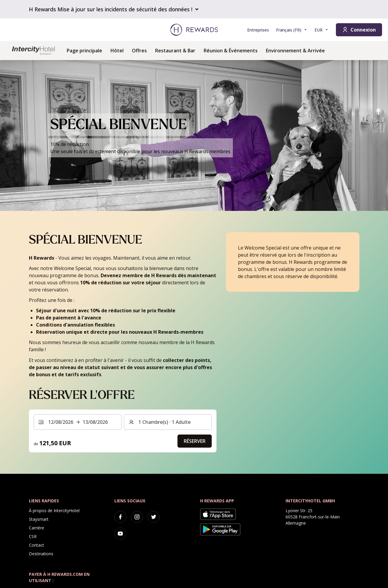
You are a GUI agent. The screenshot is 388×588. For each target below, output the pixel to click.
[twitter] (154, 517)
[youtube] (120, 534)
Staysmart (39, 519)
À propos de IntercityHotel (54, 511)
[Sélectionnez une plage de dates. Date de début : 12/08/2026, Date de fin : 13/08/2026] (78, 422)
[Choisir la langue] (292, 30)
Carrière (36, 528)
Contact (36, 545)
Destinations (41, 554)
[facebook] (120, 517)
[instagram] (137, 517)
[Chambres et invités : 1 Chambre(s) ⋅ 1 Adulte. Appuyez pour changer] (168, 422)
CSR (33, 536)
